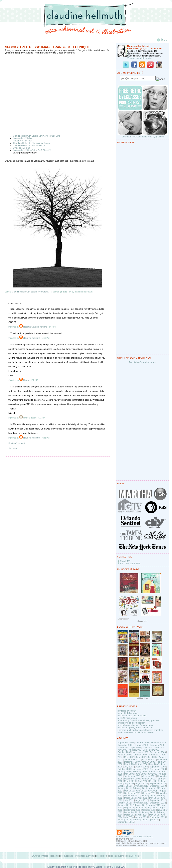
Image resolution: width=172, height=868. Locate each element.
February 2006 (157, 745)
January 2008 (148, 762)
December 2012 (158, 803)
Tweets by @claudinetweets (143, 362)
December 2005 (125, 745)
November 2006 (140, 752)
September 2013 (132, 810)
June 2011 (141, 791)
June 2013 (141, 808)
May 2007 (129, 757)
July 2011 (152, 791)
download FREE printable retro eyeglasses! (143, 137)
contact (130, 856)
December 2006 (158, 752)
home (138, 856)
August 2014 (142, 817)
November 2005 (158, 743)
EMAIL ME (125, 561)
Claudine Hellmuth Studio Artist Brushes (33, 143)
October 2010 (124, 786)
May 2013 (129, 808)
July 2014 (129, 817)
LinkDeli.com (123, 619)
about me (120, 856)
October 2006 (124, 752)
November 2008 (140, 769)
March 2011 (155, 788)
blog (111, 856)
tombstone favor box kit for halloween (136, 732)
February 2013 (140, 805)
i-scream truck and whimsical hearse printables (140, 730)
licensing (54, 856)
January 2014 (148, 812)
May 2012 (154, 798)
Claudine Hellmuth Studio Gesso (29, 145)
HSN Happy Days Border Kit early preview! (138, 720)
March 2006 (123, 747)
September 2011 (132, 793)
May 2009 (129, 774)
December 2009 (132, 779)
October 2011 (149, 793)
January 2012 (148, 795)
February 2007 (140, 755)
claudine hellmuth (32, 338)
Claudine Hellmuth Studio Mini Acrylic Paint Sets (37, 136)
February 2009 (140, 771)
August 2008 (142, 767)
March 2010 (130, 781)
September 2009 (132, 776)
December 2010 (158, 786)
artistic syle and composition (131, 723)
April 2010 (143, 781)
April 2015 (154, 820)
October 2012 (124, 803)
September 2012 (157, 800)
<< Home (13, 448)
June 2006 (159, 747)
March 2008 (130, 764)
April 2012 (143, 798)
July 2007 (152, 757)
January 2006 (142, 745)
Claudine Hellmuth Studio (24, 292)
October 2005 (142, 743)
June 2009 (141, 774)
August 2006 (135, 750)
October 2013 (149, 810)
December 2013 (132, 812)
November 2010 (140, 786)
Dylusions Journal (22, 148)
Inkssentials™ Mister (23, 138)
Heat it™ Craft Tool (22, 141)
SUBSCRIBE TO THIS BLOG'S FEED (135, 837)
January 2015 (124, 820)
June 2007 (141, 757)
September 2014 (157, 817)
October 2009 (149, 776)
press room (102, 856)
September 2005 (126, 743)
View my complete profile (139, 58)
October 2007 (149, 759)
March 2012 (130, 798)
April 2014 (143, 815)
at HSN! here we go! (127, 718)
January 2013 (124, 805)
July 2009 (152, 774)
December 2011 (132, 795)
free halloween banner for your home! (136, 725)
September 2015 (126, 822)
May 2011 (129, 791)
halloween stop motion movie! (132, 716)
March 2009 (155, 771)
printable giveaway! (127, 711)
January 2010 (148, 779)
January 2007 (124, 755)
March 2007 (155, 755)
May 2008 (154, 764)
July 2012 (129, 800)
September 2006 (151, 750)
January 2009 (124, 771)
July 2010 (129, 783)
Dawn (26, 380)
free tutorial (44, 292)
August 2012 (142, 800)
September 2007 (132, 759)
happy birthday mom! (128, 713)
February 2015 (140, 820)
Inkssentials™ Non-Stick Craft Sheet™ (32, 150)
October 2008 (124, 769)
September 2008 (157, 767)
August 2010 (142, 783)
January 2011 (124, 788)
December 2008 (158, 769)
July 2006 (122, 750)
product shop (67, 856)
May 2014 (154, 815)
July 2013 (152, 808)
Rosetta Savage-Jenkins (35, 327)
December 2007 (132, 762)
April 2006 (136, 747)
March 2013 (155, 805)
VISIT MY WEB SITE (130, 564)
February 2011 (140, 788)
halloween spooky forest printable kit (135, 728)
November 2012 (140, 803)
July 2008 (129, 767)
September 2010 (157, 783)
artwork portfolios (40, 856)
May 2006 (147, 747)
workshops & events (85, 856)
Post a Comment (17, 443)
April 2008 (143, 764)
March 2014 (130, 815)
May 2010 (154, 781)
